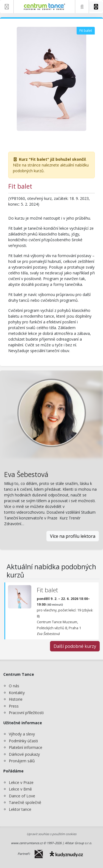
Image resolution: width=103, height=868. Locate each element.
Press (14, 706)
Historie (16, 699)
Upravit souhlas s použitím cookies (51, 834)
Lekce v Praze (21, 782)
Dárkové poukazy (24, 754)
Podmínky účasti (23, 741)
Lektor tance (20, 809)
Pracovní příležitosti (26, 713)
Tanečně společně (25, 802)
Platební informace (26, 747)
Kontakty (17, 693)
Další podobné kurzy (75, 646)
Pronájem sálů (22, 761)
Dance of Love (22, 796)
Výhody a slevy (22, 734)
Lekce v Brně (20, 789)
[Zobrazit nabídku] (7, 7)
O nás (14, 686)
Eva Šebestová (26, 474)
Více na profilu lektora (73, 536)
